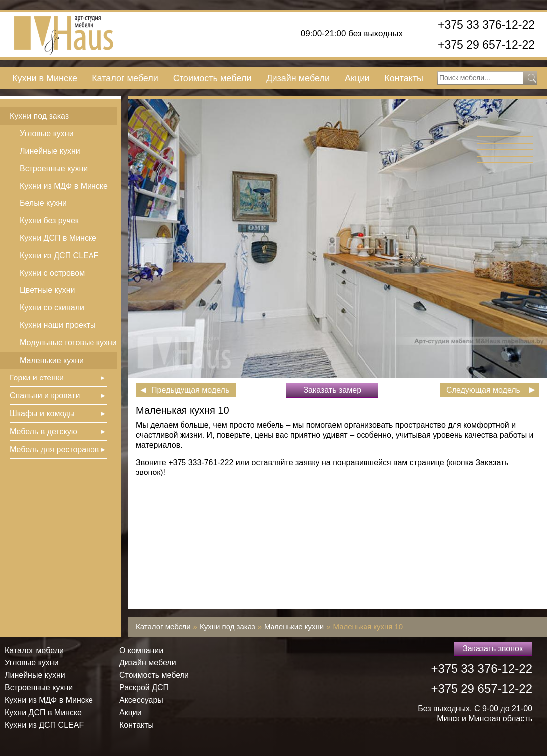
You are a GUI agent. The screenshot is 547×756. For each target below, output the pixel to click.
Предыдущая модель (190, 390)
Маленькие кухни (52, 360)
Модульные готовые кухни (68, 342)
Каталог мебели (125, 78)
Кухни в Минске (45, 78)
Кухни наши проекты (58, 325)
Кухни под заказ (39, 116)
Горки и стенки (37, 378)
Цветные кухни (47, 290)
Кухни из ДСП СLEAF (59, 255)
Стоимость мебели (212, 78)
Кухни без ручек (49, 221)
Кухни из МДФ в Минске (64, 186)
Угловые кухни (47, 134)
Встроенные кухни (54, 168)
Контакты (404, 78)
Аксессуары (141, 700)
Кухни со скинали (52, 308)
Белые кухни (43, 203)
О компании (141, 650)
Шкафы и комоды (42, 414)
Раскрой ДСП (144, 688)
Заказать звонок (493, 648)
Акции (357, 78)
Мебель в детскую (44, 431)
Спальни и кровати (45, 396)
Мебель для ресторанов (54, 449)
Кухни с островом (52, 273)
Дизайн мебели (298, 78)
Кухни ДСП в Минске (58, 238)
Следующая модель (483, 390)
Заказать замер (332, 390)
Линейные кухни (50, 151)
